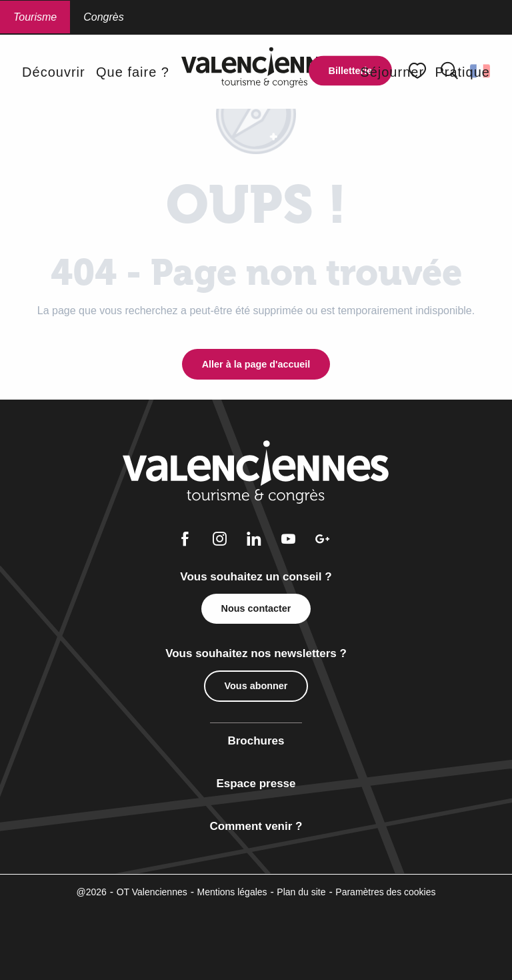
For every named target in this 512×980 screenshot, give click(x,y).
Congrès (103, 17)
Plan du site (301, 892)
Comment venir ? (256, 826)
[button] (54, 72)
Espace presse (256, 784)
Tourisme (35, 17)
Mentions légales (232, 892)
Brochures (256, 741)
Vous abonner (256, 686)
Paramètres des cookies (385, 892)
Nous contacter (256, 608)
